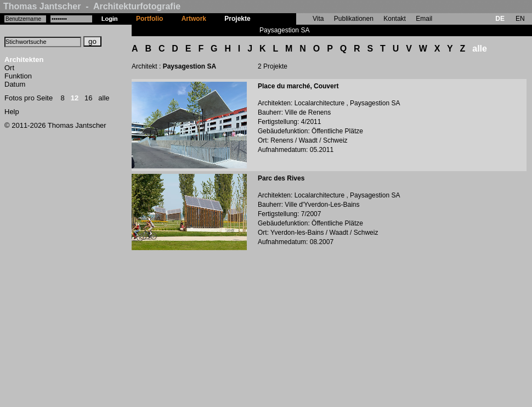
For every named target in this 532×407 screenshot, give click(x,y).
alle (104, 98)
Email (424, 19)
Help (12, 112)
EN (520, 19)
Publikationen (354, 19)
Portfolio (149, 19)
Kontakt (395, 19)
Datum (15, 84)
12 (75, 98)
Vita (318, 19)
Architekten (24, 60)
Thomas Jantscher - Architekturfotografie (92, 6)
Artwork (194, 19)
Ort (9, 68)
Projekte (237, 19)
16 (88, 98)
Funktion (18, 76)
